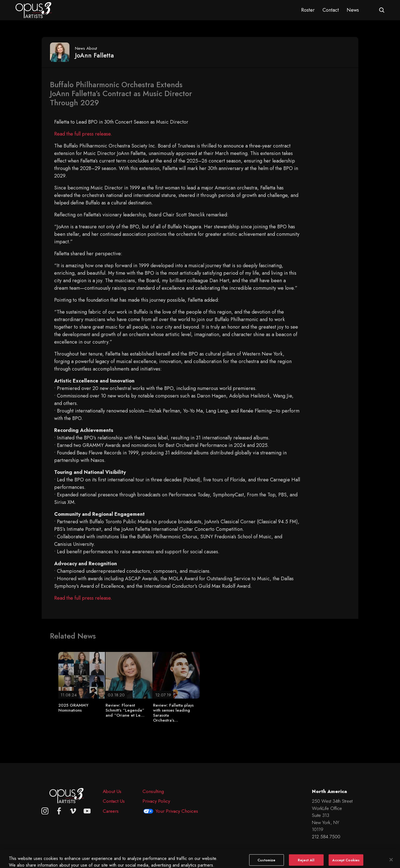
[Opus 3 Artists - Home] (34, 10)
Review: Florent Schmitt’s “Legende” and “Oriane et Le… (125, 710)
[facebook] (59, 811)
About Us (112, 791)
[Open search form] (382, 10)
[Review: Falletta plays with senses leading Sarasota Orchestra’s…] (176, 675)
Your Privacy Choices (177, 811)
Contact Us (114, 801)
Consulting (153, 791)
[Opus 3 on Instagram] (45, 811)
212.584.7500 (326, 837)
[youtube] (87, 811)
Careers (111, 811)
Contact (331, 10)
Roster (308, 10)
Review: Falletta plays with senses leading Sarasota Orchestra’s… (173, 713)
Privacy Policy (156, 801)
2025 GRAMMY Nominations (73, 708)
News (353, 10)
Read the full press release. (83, 134)
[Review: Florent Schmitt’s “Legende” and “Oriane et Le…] (129, 675)
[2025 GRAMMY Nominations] (82, 675)
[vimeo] (73, 811)
